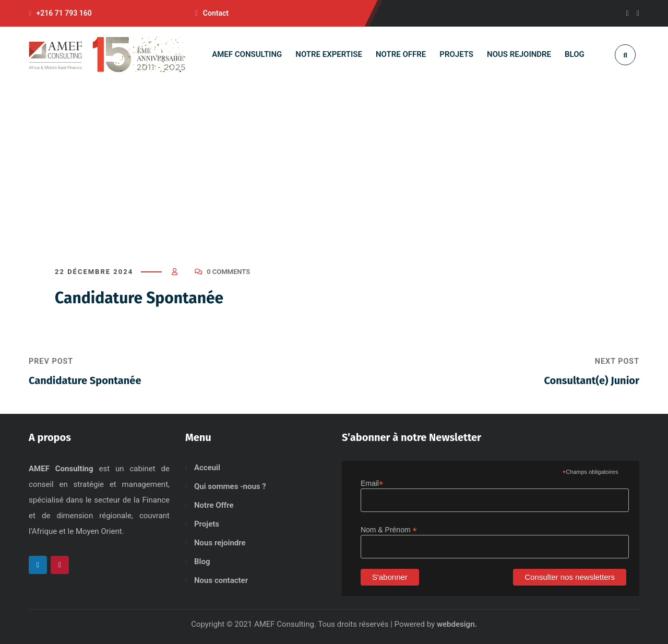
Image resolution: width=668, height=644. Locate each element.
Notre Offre (214, 505)
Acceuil (207, 468)
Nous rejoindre (220, 543)
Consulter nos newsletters (570, 577)
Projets (207, 524)
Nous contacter (221, 580)
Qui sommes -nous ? (230, 486)
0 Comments (228, 272)
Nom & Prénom (389, 530)
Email (372, 484)
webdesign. (457, 624)
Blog (202, 562)
